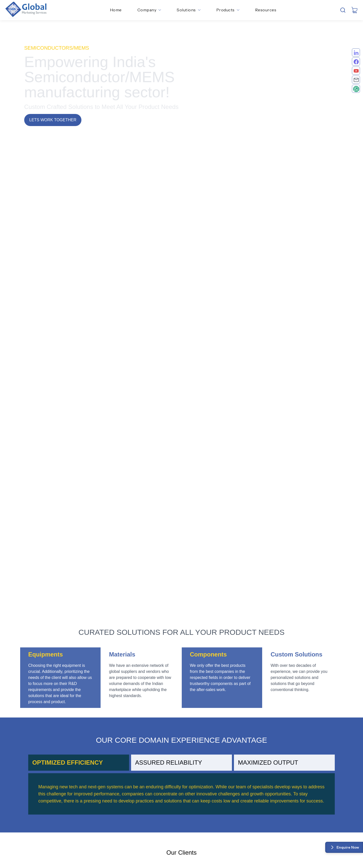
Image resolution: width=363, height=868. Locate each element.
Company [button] (149, 10)
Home (116, 10)
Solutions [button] (189, 10)
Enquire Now (344, 847)
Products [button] (228, 10)
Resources (266, 10)
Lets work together (53, 120)
